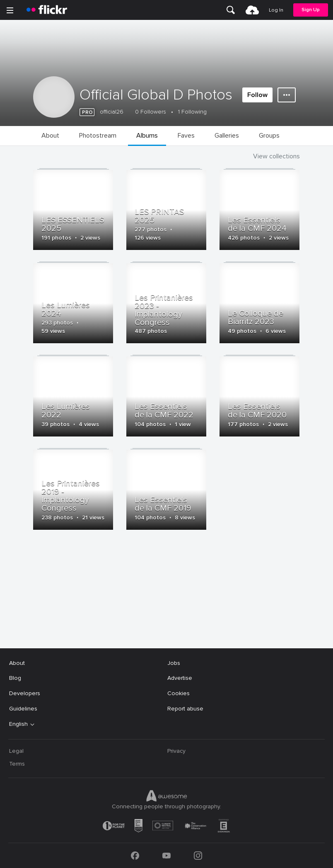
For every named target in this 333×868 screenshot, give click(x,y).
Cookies (179, 693)
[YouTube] (166, 856)
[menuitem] (231, 10)
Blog (15, 678)
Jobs (174, 663)
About (17, 663)
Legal (16, 751)
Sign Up (311, 10)
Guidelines (23, 709)
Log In (276, 10)
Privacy (176, 751)
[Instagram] (198, 856)
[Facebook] (135, 856)
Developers (25, 693)
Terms (17, 764)
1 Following (192, 112)
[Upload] (252, 10)
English (18, 724)
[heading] (47, 10)
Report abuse (185, 709)
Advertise (180, 678)
